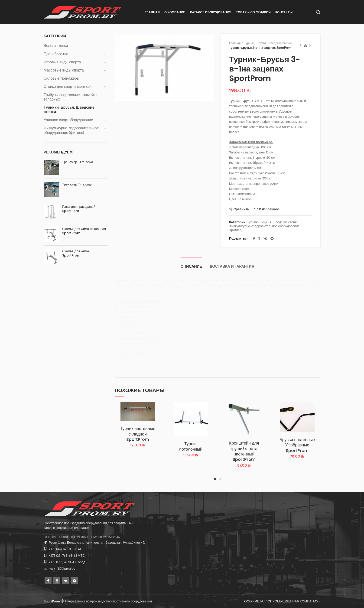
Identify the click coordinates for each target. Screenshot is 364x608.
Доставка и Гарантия (232, 266)
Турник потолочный (191, 447)
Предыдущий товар (301, 45)
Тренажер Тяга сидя (77, 184)
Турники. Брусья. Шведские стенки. (268, 43)
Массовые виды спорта (64, 70)
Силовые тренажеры (62, 78)
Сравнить (241, 209)
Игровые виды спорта (62, 62)
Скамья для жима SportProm (76, 253)
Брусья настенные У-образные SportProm (297, 445)
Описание (191, 266)
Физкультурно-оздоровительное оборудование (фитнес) (265, 228)
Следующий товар (310, 45)
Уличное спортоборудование (68, 120)
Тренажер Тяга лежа (78, 162)
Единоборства (56, 54)
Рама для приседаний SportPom (79, 209)
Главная (235, 43)
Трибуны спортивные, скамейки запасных (71, 97)
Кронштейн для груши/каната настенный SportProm (244, 451)
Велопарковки (56, 46)
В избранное (269, 209)
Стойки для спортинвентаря (68, 86)
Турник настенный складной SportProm (138, 434)
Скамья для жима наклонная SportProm (84, 231)
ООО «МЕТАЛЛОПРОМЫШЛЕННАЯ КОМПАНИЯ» (82, 537)
